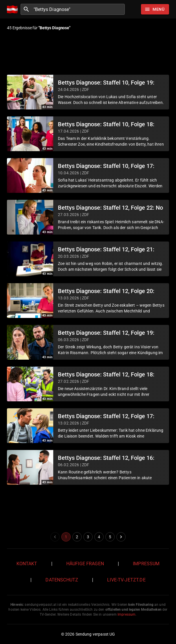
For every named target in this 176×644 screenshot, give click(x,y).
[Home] (14, 9)
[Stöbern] (155, 9)
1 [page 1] (66, 537)
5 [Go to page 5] (110, 537)
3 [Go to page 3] (88, 537)
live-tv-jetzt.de (126, 580)
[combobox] (78, 9)
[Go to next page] (121, 537)
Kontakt (27, 564)
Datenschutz (62, 580)
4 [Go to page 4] (99, 537)
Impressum (146, 564)
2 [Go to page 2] (77, 537)
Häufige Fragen (85, 564)
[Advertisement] (88, 53)
